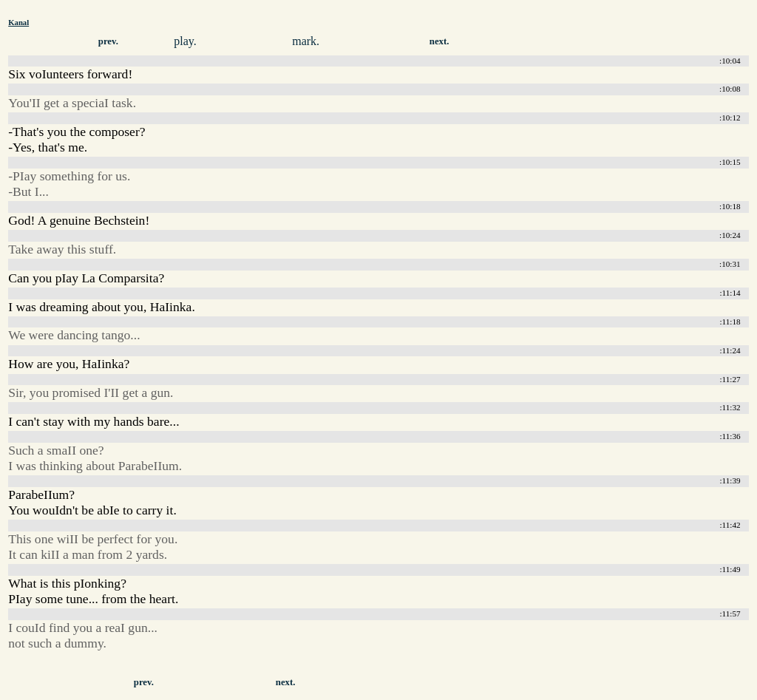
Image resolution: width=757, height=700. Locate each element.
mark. (306, 41)
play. (185, 41)
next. (439, 41)
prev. (108, 41)
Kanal (18, 22)
